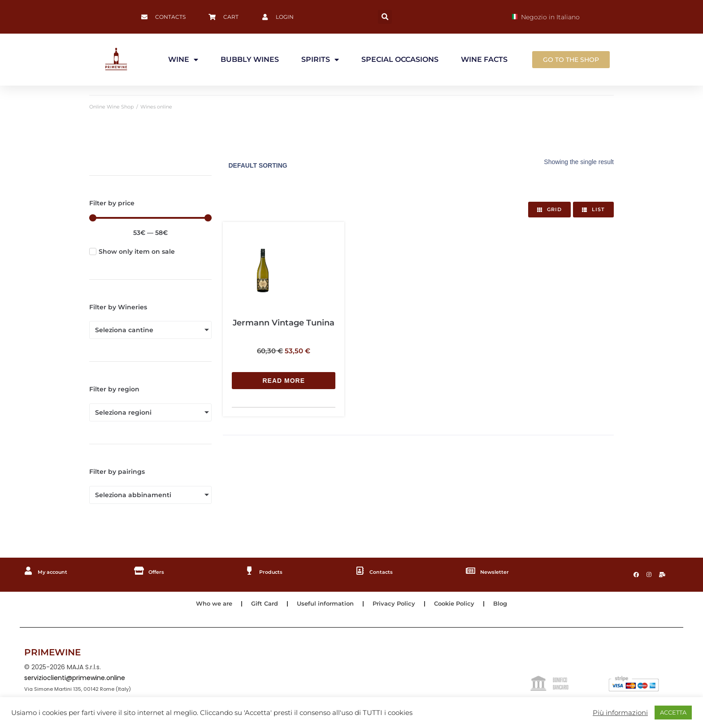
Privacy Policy (397, 607)
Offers (159, 572)
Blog (508, 607)
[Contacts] (360, 571)
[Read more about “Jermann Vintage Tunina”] (283, 329)
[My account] (29, 571)
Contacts (385, 572)
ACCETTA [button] (673, 712)
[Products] (250, 571)
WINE (183, 60)
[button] (385, 17)
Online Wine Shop (111, 107)
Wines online (156, 107)
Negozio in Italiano (546, 17)
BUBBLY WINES (250, 59)
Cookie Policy (460, 607)
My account (58, 572)
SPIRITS (320, 60)
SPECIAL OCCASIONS (400, 59)
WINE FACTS (484, 59)
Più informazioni (620, 713)
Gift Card (261, 607)
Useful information (325, 607)
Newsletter (499, 572)
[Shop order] (283, 166)
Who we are (207, 607)
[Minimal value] (150, 218)
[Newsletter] (471, 571)
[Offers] (139, 571)
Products (274, 572)
